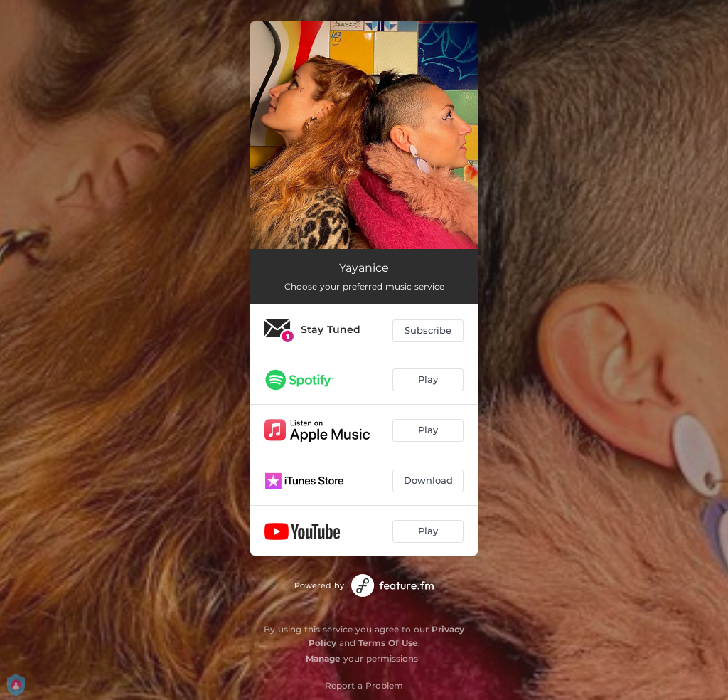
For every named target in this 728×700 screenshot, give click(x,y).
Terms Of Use (388, 643)
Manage (323, 658)
